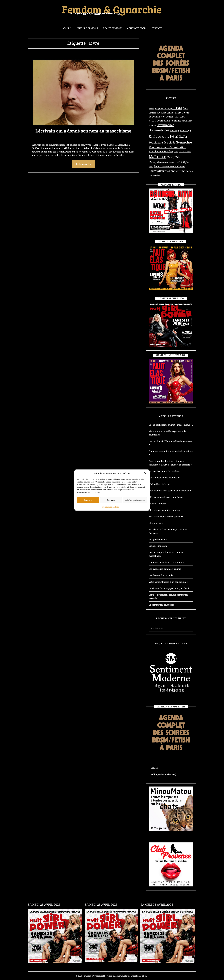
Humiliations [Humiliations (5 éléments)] (156, 151)
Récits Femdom (113, 28)
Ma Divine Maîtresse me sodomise (166, 517)
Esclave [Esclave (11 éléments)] (155, 136)
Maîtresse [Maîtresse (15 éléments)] (157, 156)
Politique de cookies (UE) (163, 774)
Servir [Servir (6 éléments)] (158, 166)
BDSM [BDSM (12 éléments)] (177, 108)
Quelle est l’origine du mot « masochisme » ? (171, 425)
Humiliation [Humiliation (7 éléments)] (178, 147)
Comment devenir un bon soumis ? (166, 562)
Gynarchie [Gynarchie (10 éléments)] (184, 142)
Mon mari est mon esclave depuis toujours (170, 491)
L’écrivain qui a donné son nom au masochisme (83, 131)
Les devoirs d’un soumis (161, 575)
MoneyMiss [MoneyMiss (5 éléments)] (174, 157)
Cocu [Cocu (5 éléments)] (186, 108)
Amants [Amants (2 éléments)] (152, 109)
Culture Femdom (88, 28)
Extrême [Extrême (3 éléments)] (165, 137)
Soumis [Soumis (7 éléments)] (154, 171)
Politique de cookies (111, 515)
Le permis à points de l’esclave (164, 471)
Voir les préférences (135, 509)
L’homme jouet (156, 523)
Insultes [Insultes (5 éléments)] (169, 151)
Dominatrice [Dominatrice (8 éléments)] (165, 125)
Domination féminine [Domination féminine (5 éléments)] (169, 121)
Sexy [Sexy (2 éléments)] (164, 167)
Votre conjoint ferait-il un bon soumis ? (168, 582)
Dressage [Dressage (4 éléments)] (175, 130)
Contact (157, 28)
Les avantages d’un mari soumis (165, 569)
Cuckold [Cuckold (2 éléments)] (176, 117)
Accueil (67, 28)
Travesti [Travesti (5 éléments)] (179, 171)
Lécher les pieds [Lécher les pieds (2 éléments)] (185, 152)
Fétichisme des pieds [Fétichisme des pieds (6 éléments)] (162, 142)
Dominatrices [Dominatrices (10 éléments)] (159, 130)
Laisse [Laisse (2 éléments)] (176, 152)
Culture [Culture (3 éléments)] (183, 117)
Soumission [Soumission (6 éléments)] (167, 171)
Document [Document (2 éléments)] (152, 121)
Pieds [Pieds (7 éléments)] (178, 162)
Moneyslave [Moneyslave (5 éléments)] (156, 162)
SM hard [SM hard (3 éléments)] (170, 167)
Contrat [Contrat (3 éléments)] (163, 113)
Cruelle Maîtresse (157, 504)
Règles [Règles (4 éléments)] (186, 162)
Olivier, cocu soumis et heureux (164, 510)
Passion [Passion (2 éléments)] (171, 162)
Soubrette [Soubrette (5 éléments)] (180, 166)
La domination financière (161, 605)
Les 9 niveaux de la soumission (164, 477)
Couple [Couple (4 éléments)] (169, 117)
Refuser (111, 509)
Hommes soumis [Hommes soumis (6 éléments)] (159, 147)
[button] (145, 482)
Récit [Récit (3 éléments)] (151, 167)
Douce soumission (158, 546)
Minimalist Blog (123, 976)
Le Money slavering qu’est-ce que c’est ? (169, 588)
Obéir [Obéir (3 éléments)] (166, 162)
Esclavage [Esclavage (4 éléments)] (185, 130)
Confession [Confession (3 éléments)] (154, 113)
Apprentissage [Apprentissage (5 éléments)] (163, 108)
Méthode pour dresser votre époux (166, 497)
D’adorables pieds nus (160, 484)
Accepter (88, 509)
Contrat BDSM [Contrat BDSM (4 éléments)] (174, 113)
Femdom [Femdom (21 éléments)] (178, 136)
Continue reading (83, 164)
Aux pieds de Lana (158, 539)
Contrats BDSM (137, 28)
